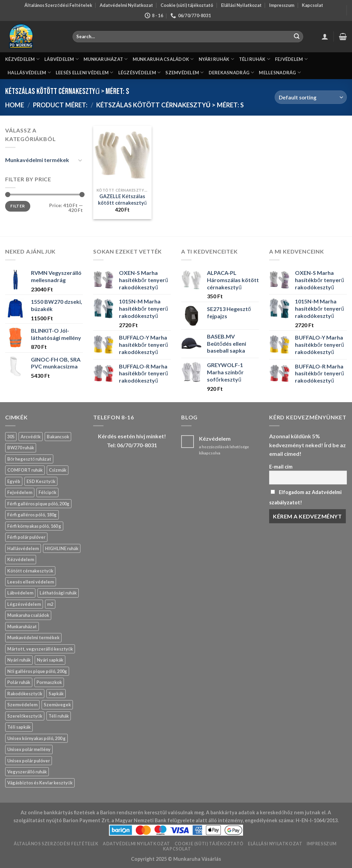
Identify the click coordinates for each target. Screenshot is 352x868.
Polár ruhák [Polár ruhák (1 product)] (19, 682)
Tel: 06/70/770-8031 (132, 445)
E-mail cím (281, 467)
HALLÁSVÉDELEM (29, 72)
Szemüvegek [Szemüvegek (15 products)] (57, 705)
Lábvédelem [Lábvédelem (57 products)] (20, 593)
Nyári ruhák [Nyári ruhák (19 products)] (19, 660)
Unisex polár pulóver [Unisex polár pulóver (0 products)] (29, 761)
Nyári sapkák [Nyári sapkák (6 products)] (50, 660)
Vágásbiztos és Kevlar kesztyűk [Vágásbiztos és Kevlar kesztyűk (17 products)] (40, 783)
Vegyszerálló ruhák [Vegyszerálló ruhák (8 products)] (27, 772)
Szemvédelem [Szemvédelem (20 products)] (22, 705)
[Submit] (297, 37)
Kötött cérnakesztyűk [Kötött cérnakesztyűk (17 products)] (30, 571)
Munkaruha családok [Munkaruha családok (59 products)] (28, 615)
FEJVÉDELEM (291, 59)
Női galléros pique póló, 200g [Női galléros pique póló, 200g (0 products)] (37, 671)
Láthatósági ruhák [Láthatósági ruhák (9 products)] (58, 593)
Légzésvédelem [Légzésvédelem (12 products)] (24, 604)
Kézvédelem (215, 438)
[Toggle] (80, 160)
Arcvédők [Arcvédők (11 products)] (31, 437)
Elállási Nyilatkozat (241, 5)
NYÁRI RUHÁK (216, 59)
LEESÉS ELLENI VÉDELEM (85, 72)
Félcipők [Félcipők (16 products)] (47, 492)
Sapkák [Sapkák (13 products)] (56, 694)
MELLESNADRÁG (280, 72)
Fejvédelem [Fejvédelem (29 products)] (20, 492)
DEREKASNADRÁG (232, 72)
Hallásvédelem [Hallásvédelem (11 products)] (23, 548)
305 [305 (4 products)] (11, 437)
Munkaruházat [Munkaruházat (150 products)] (22, 626)
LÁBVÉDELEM (62, 59)
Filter (18, 206)
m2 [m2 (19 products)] (50, 604)
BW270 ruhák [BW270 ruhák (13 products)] (21, 448)
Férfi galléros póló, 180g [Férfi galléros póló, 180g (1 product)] (32, 515)
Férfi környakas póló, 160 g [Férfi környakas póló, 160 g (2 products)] (34, 526)
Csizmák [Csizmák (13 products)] (58, 470)
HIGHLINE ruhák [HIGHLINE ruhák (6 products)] (62, 548)
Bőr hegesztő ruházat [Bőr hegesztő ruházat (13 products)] (29, 459)
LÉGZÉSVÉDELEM (140, 72)
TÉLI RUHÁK (255, 59)
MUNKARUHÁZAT (106, 59)
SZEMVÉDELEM (184, 72)
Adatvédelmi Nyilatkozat (126, 5)
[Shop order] (311, 97)
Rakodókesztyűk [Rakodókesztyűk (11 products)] (25, 694)
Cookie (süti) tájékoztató (187, 5)
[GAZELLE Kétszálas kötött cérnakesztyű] (122, 155)
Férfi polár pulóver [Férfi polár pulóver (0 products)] (26, 537)
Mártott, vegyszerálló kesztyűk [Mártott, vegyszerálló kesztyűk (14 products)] (40, 649)
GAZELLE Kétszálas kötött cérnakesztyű (122, 200)
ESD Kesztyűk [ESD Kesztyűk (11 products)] (41, 481)
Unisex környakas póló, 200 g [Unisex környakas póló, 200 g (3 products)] (36, 738)
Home (15, 105)
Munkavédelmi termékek (37, 160)
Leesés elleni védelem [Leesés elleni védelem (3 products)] (31, 582)
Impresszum (282, 5)
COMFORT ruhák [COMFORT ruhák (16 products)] (25, 470)
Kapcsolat (312, 5)
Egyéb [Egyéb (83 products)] (14, 481)
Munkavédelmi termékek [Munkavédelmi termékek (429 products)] (33, 637)
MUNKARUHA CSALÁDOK (163, 59)
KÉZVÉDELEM (22, 59)
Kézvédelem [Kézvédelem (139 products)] (21, 559)
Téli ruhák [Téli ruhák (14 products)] (59, 716)
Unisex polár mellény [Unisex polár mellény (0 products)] (29, 749)
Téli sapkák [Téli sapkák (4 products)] (19, 727)
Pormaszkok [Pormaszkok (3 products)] (49, 682)
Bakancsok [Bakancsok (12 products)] (58, 437)
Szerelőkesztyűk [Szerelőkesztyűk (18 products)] (25, 716)
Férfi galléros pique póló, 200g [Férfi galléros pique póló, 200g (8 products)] (38, 504)
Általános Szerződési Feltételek (58, 5)
